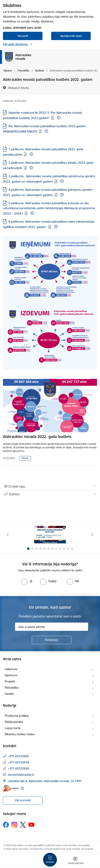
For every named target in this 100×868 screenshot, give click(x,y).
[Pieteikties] (52, 640)
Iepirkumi (11, 675)
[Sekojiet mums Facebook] (6, 825)
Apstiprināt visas (71, 36)
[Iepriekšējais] (8, 534)
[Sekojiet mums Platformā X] (23, 825)
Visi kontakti (23, 800)
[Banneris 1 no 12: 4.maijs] (50, 535)
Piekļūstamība (14, 722)
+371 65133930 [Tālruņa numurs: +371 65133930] (18, 768)
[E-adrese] (11, 788)
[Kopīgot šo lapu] (50, 494)
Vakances (11, 669)
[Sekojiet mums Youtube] (31, 824)
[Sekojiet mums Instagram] (14, 825)
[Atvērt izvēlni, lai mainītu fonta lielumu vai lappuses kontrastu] (75, 861)
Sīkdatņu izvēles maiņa (20, 734)
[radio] (27, 581)
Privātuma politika (17, 716)
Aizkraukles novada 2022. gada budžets (37, 437)
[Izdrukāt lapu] (50, 486)
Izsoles (9, 694)
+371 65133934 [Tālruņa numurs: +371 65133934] (18, 762)
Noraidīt (23, 36)
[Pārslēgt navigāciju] (50, 860)
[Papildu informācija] (59, 118)
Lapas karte (13, 728)
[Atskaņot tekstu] (19, 88)
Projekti (10, 681)
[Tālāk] (92, 534)
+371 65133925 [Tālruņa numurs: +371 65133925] (18, 756)
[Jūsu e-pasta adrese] (52, 627)
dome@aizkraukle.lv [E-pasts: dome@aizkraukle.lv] (21, 775)
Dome (25, 458)
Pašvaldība (12, 688)
